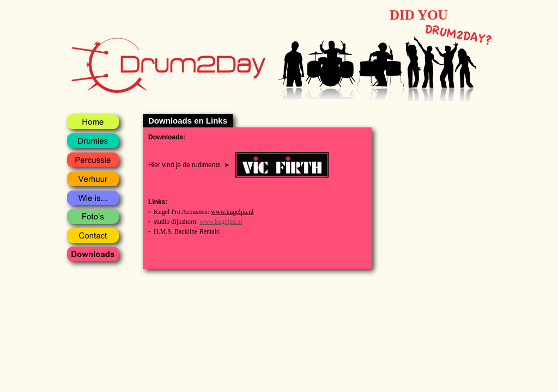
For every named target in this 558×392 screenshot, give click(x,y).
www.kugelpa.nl (232, 212)
